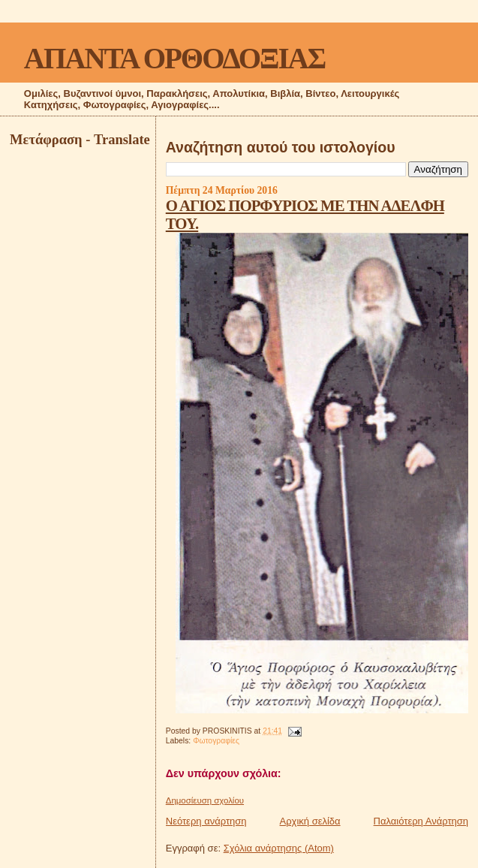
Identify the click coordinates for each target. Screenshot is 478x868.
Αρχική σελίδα (310, 821)
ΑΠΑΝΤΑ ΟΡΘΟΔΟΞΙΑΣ (174, 58)
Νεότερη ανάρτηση (206, 821)
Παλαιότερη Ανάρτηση (421, 821)
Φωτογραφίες (216, 741)
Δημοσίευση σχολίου (205, 800)
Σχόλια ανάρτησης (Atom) (279, 848)
